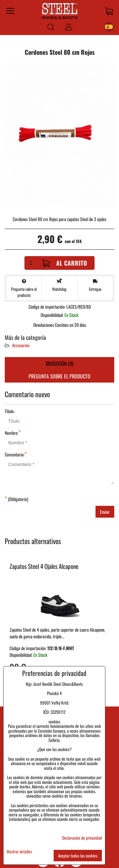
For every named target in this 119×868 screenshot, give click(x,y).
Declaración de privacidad (82, 838)
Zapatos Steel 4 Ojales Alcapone (44, 566)
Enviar (105, 512)
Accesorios (21, 345)
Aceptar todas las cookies (78, 856)
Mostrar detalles (19, 852)
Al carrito (64, 263)
